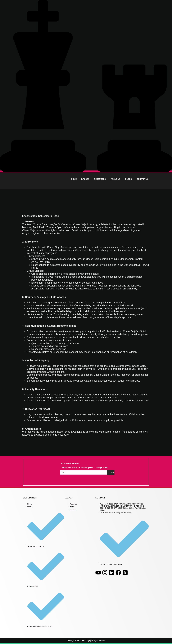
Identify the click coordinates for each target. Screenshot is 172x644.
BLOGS (128, 179)
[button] (85, 179)
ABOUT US (116, 179)
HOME (74, 179)
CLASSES (85, 179)
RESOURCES (100, 179)
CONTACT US (143, 179)
